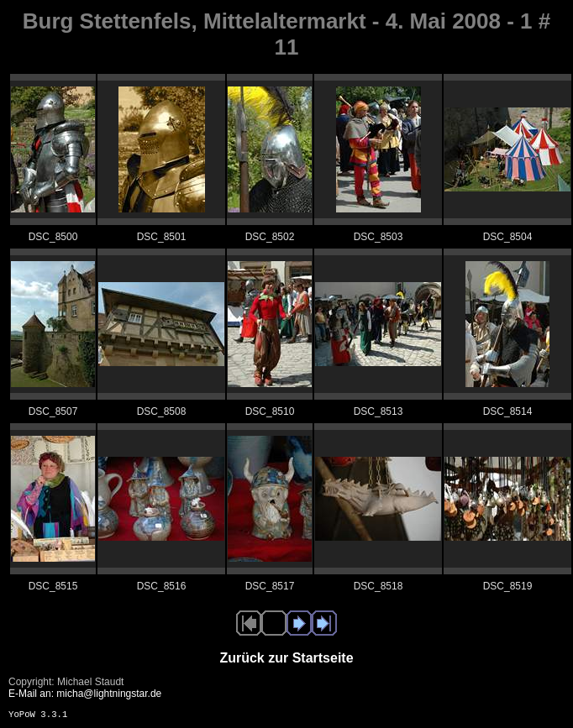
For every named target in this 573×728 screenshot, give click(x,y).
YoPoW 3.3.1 (38, 715)
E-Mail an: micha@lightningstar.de (85, 694)
